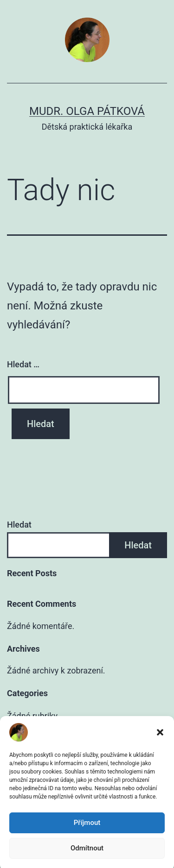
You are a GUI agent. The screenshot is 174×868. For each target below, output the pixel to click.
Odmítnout (87, 856)
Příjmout (87, 831)
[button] (160, 741)
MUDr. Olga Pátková (87, 111)
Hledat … (23, 364)
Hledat (19, 525)
